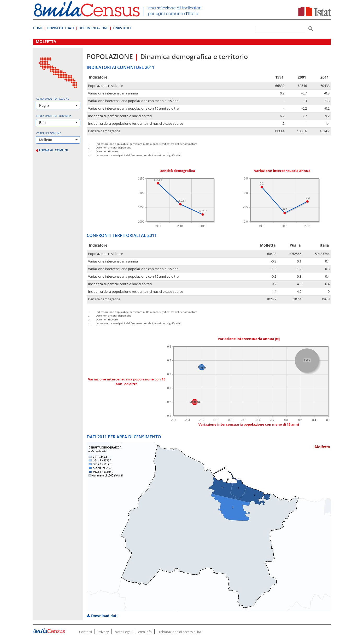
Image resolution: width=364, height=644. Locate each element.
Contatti (86, 632)
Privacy (103, 632)
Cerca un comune (49, 133)
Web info (145, 632)
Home (38, 28)
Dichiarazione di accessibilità (179, 632)
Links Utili (122, 28)
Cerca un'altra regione (53, 99)
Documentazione (93, 28)
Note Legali (123, 632)
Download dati (102, 616)
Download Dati (61, 28)
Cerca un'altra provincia (54, 116)
